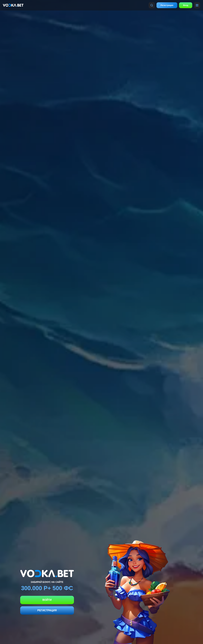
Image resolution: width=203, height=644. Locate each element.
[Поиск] (152, 5)
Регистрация (167, 5)
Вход (186, 5)
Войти (47, 600)
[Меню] (197, 5)
